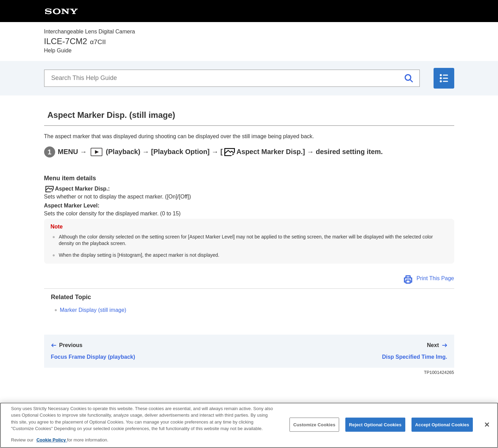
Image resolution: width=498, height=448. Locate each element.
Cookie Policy (52, 445)
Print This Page (435, 278)
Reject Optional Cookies (375, 430)
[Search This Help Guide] (232, 78)
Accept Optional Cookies (442, 430)
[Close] (487, 430)
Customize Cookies (314, 430)
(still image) (93, 310)
